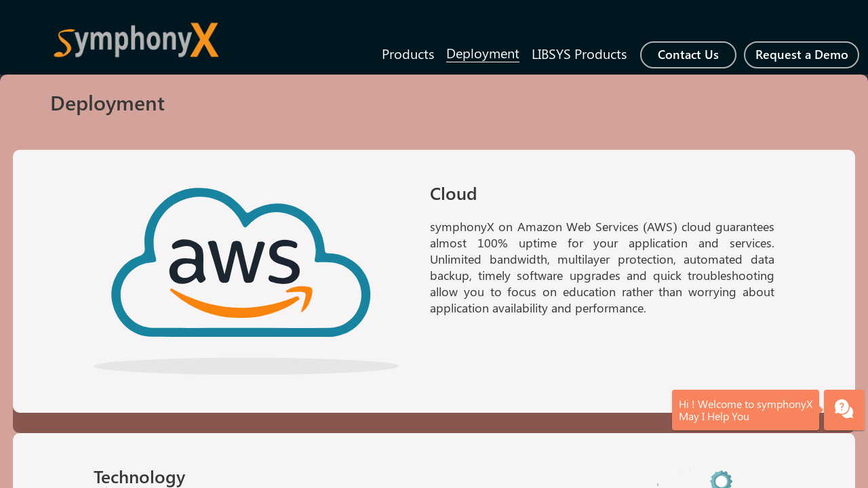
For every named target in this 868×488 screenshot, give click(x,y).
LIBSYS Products (579, 53)
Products (408, 53)
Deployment (483, 53)
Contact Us (688, 54)
